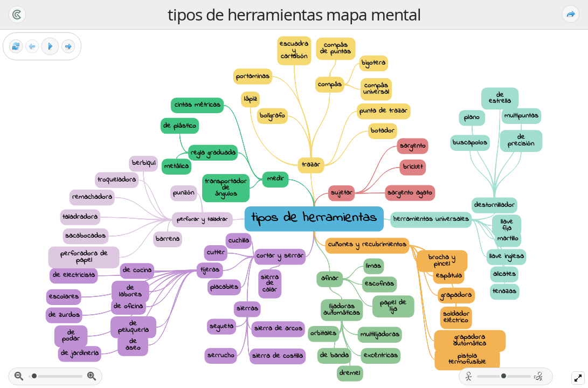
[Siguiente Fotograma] (68, 47)
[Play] (50, 46)
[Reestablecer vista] (16, 47)
